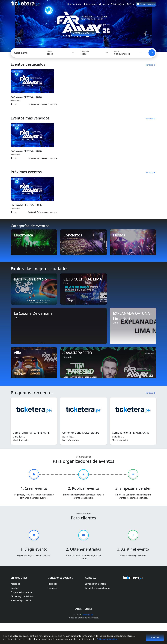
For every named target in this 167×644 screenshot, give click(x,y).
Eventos (15, 609)
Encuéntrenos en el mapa (98, 609)
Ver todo (150, 65)
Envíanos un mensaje (95, 604)
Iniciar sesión (74, 4)
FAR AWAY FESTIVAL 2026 (26, 104)
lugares (104, 4)
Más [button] (130, 4)
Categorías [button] (117, 4)
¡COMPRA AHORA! (84, 33)
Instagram (53, 609)
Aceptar (155, 637)
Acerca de (15, 604)
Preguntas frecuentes (21, 613)
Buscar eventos (146, 4)
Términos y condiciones (22, 617)
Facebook (53, 604)
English (78, 629)
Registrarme (90, 4)
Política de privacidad (107, 639)
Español (89, 629)
